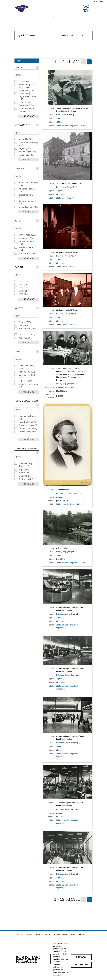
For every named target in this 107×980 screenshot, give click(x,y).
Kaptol (24, 469)
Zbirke (30, 934)
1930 (23, 294)
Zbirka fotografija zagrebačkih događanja (26, 88)
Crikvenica (25, 325)
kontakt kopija (27, 152)
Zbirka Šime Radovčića (26, 104)
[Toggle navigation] (54, 17)
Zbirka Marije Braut (64, 198)
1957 (23, 284)
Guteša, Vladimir (26, 243)
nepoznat (26, 238)
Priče (38, 934)
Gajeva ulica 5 (27, 335)
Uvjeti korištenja (60, 934)
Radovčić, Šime (26, 249)
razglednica (26, 155)
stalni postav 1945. (27, 376)
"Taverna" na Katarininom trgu (69, 183)
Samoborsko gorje (27, 330)
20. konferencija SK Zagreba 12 (69, 252)
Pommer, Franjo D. (64, 493)
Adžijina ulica (62, 548)
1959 (23, 288)
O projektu (19, 934)
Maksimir (25, 476)
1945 (23, 291)
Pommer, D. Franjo (27, 417)
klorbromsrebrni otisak (26, 196)
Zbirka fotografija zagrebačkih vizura (27, 96)
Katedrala (25, 381)
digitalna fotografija (27, 202)
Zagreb (25, 322)
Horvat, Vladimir (28, 422)
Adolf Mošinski (63, 490)
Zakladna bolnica (28, 425)
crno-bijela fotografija (28, 144)
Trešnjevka (26, 479)
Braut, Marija (27, 253)
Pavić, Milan (61, 115)
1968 (23, 281)
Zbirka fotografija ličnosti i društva (69, 504)
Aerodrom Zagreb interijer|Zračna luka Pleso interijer (70, 609)
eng (102, 2)
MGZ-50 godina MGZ (28, 386)
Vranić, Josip (27, 235)
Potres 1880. (27, 372)
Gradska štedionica (28, 433)
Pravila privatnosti (78, 934)
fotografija (26, 139)
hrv (96, 2)
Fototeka (25, 82)
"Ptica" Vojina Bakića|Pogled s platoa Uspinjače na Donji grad (72, 110)
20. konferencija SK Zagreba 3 (69, 310)
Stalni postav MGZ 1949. (27, 367)
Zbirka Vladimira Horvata (26, 110)
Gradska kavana (28, 429)
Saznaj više (58, 975)
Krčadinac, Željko (63, 614)
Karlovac (24, 338)
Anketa (47, 934)
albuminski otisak (27, 190)
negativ (25, 148)
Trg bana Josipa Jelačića (26, 465)
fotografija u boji (28, 207)
